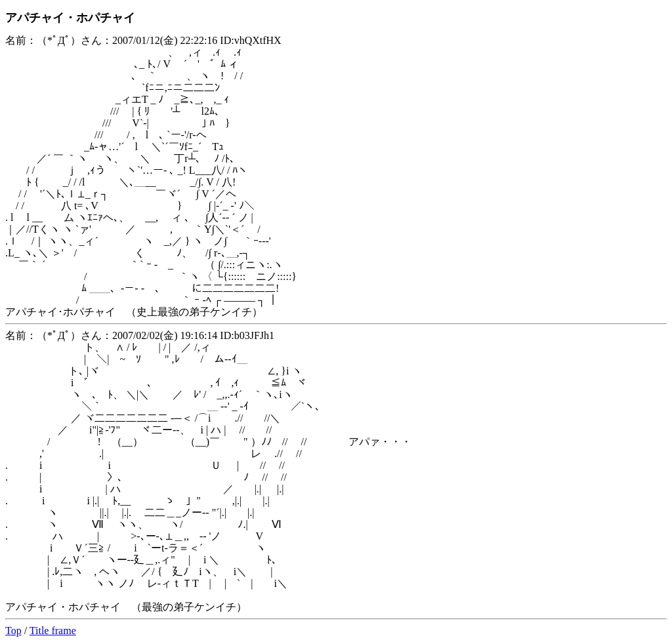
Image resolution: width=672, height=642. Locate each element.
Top (13, 631)
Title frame (53, 631)
